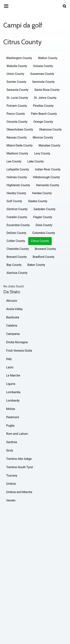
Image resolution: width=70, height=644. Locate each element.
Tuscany (12, 476)
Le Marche (13, 375)
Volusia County (43, 66)
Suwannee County (42, 74)
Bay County (14, 265)
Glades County (38, 201)
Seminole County (43, 82)
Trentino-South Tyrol (20, 467)
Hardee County (42, 193)
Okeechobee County (20, 129)
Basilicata (13, 317)
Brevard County (17, 257)
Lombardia (13, 392)
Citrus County (40, 241)
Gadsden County (45, 209)
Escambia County (18, 225)
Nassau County (17, 137)
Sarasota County (17, 90)
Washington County (19, 58)
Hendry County (16, 193)
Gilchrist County (17, 209)
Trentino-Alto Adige (19, 459)
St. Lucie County (17, 98)
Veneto (11, 500)
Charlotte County (18, 249)
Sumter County (16, 82)
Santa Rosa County (47, 90)
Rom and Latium (17, 434)
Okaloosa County (50, 129)
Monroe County (43, 137)
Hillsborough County (46, 177)
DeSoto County (16, 233)
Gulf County (14, 201)
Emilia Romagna (17, 342)
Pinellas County (43, 106)
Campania (13, 334)
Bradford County (43, 257)
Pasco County (16, 114)
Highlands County (18, 185)
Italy (9, 359)
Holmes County (17, 177)
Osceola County (17, 122)
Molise (11, 409)
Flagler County (43, 217)
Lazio (10, 367)
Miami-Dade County (20, 145)
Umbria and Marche (19, 492)
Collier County (16, 241)
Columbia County (44, 233)
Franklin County (17, 217)
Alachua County (17, 273)
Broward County (45, 249)
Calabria (12, 326)
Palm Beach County (44, 114)
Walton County (48, 58)
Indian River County (48, 169)
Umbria (11, 484)
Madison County (17, 153)
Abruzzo (12, 301)
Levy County (42, 153)
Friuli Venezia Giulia (19, 351)
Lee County (14, 161)
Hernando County (48, 185)
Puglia (10, 426)
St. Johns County (45, 98)
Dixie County (44, 225)
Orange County (43, 122)
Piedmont (13, 417)
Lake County (36, 161)
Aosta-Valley (14, 309)
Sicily (10, 450)
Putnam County (17, 106)
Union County (15, 74)
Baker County (36, 265)
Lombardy (13, 401)
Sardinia (12, 442)
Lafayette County (18, 169)
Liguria (11, 384)
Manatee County (49, 145)
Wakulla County (17, 66)
